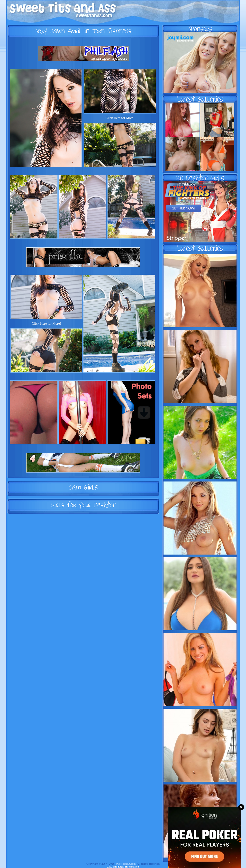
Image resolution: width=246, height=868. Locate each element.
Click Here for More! (120, 118)
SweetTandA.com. (126, 864)
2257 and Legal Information (123, 867)
